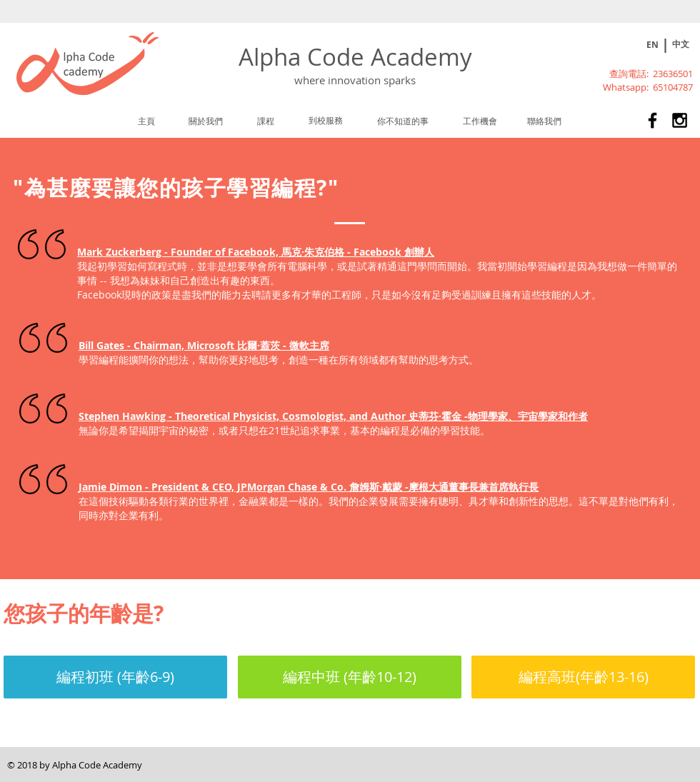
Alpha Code (305, 57)
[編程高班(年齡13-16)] (583, 677)
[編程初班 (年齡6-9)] (115, 677)
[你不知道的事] (403, 121)
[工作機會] (480, 121)
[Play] (628, 45)
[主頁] (146, 121)
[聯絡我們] (544, 121)
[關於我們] (206, 121)
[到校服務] (326, 120)
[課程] (266, 121)
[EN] (652, 45)
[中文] (681, 45)
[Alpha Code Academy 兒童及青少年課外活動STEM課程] (652, 120)
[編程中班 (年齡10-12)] (350, 677)
